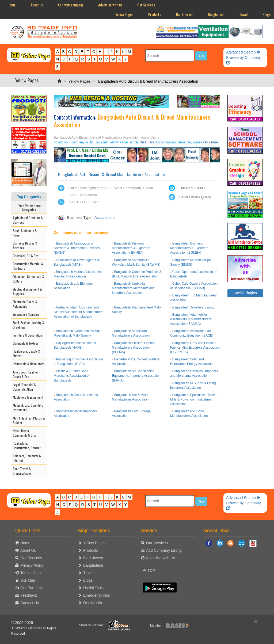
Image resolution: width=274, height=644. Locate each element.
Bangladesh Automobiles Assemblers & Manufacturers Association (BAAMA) (191, 319)
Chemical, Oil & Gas (26, 256)
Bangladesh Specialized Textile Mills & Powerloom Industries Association (193, 399)
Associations (105, 218)
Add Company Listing (164, 550)
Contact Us (30, 603)
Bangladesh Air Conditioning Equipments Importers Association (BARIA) (136, 376)
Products (155, 14)
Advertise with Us (161, 558)
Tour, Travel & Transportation (22, 471)
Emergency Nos (97, 595)
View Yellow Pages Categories (29, 207)
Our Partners (31, 588)
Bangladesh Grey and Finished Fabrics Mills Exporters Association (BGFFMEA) (195, 348)
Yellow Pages (124, 14)
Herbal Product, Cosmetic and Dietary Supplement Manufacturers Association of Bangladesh (79, 312)
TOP (149, 570)
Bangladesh (216, 14)
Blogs (88, 580)
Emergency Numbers (26, 314)
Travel (243, 14)
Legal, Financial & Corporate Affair (24, 387)
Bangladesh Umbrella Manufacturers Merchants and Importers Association (133, 288)
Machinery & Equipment (28, 397)
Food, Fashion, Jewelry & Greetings (28, 325)
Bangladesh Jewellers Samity (193, 307)
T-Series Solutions (27, 628)
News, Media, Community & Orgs (25, 433)
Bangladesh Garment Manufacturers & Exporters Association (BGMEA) (189, 248)
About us (37, 5)
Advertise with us (110, 5)
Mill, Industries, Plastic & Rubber (29, 420)
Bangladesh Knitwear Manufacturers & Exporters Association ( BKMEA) (131, 248)
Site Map (28, 580)
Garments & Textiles (26, 343)
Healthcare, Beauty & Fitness (26, 353)
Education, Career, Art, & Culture (28, 279)
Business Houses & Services (25, 245)
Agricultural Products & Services (28, 220)
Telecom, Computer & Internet (27, 458)
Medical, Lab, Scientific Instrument (28, 407)
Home (12, 5)
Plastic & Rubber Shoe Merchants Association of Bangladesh (72, 376)
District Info (93, 603)
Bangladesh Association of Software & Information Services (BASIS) (77, 248)
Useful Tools (93, 588)
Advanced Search (243, 52)
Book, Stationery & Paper (25, 233)
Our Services (146, 5)
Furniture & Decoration (27, 335)
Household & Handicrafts (29, 364)
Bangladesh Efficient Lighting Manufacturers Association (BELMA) (134, 348)
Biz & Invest (184, 14)
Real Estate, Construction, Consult (27, 445)
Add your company (71, 5)
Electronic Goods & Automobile (25, 304)
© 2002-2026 (22, 623)
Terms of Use (31, 573)
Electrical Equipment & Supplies (27, 291)
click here (147, 142)
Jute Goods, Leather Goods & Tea (25, 374)
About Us (28, 550)
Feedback (28, 595)
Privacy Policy (32, 565)
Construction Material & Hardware (28, 266)
